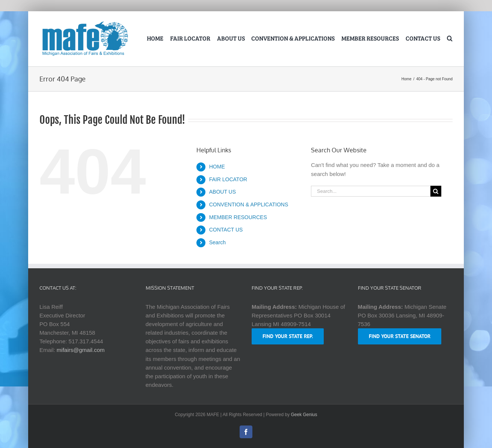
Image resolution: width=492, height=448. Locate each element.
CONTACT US (226, 230)
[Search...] (371, 191)
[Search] (436, 191)
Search (217, 242)
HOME (217, 167)
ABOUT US (223, 192)
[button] (450, 39)
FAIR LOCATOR (228, 179)
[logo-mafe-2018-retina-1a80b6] (85, 23)
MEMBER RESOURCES (238, 217)
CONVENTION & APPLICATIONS (249, 204)
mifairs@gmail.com (81, 350)
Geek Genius (304, 415)
